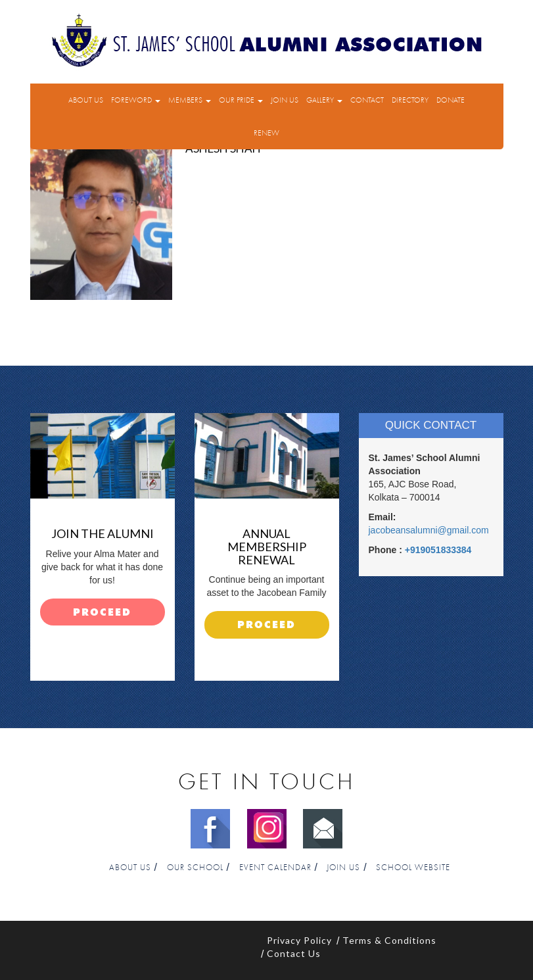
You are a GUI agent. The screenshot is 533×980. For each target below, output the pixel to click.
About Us (86, 100)
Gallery (324, 100)
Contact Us (294, 953)
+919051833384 (438, 550)
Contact (367, 100)
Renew (266, 133)
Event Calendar (275, 868)
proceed (102, 613)
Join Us (285, 100)
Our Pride (241, 100)
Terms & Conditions (389, 940)
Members (190, 100)
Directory (410, 100)
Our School (195, 868)
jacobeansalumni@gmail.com (429, 530)
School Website (413, 868)
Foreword (136, 100)
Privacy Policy (299, 940)
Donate (451, 100)
